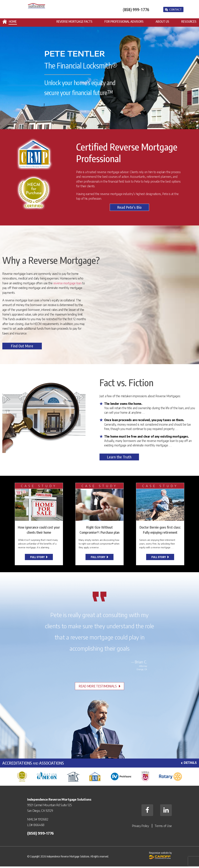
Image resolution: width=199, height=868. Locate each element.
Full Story (37, 559)
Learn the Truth (123, 459)
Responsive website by (160, 858)
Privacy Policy (140, 827)
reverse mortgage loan (67, 283)
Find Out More (26, 348)
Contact (177, 10)
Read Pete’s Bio (130, 207)
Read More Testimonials (98, 688)
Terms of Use (163, 827)
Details (190, 764)
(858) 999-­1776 (137, 10)
